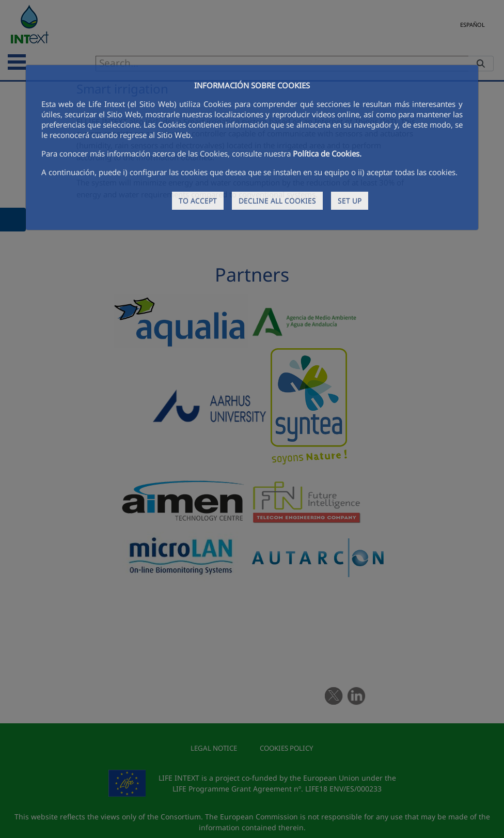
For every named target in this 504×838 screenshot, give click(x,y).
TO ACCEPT (198, 201)
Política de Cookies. (327, 153)
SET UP (350, 201)
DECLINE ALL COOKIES (277, 201)
